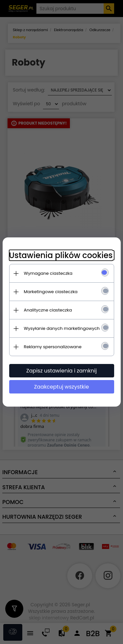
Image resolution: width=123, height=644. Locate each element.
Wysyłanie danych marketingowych (62, 328)
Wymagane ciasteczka (48, 273)
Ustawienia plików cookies (61, 255)
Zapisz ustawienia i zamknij (61, 371)
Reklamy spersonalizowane (53, 347)
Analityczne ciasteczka (48, 310)
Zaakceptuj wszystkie (61, 387)
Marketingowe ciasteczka (51, 292)
